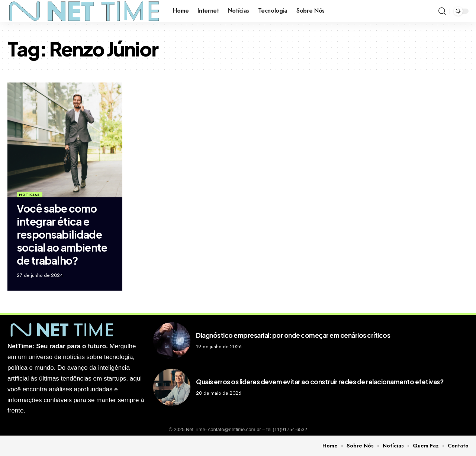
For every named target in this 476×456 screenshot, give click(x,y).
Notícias (29, 195)
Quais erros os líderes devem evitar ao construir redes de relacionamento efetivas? (320, 382)
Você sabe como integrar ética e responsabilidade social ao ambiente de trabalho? (62, 234)
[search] (442, 11)
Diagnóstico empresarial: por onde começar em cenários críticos (293, 335)
